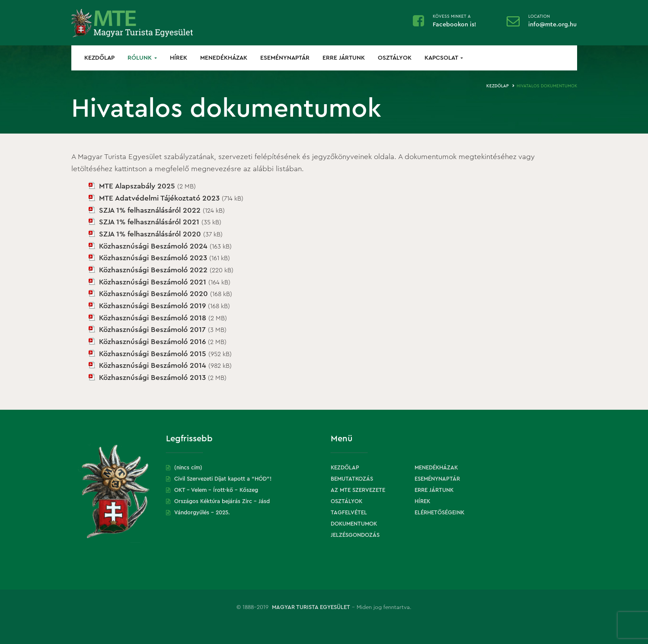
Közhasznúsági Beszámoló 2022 (153, 270)
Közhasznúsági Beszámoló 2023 (153, 258)
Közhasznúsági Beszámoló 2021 (153, 282)
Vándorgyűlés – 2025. (202, 512)
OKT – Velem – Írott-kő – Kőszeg (216, 490)
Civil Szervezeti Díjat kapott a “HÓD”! (223, 479)
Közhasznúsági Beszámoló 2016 (152, 342)
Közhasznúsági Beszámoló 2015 (153, 354)
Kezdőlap (99, 58)
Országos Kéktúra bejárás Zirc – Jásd (222, 501)
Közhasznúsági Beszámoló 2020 (153, 294)
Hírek (179, 58)
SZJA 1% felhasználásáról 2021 (149, 222)
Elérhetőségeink (439, 512)
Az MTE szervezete (358, 490)
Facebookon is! (455, 25)
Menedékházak (224, 58)
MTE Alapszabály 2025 (137, 186)
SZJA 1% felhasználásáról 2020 (150, 234)
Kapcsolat (444, 58)
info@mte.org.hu (552, 25)
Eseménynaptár (285, 58)
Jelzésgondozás (355, 535)
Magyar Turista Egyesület (311, 607)
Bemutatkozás (352, 479)
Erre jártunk (344, 58)
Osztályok (395, 58)
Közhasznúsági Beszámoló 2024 (153, 246)
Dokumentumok (354, 524)
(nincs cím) (188, 467)
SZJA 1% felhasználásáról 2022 (150, 210)
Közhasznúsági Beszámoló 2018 (153, 318)
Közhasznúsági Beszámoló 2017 (152, 330)
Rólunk (142, 58)
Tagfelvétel (349, 512)
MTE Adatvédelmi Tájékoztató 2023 (159, 198)
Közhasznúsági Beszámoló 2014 (153, 365)
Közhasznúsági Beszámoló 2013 (152, 378)
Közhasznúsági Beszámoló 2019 (152, 306)
